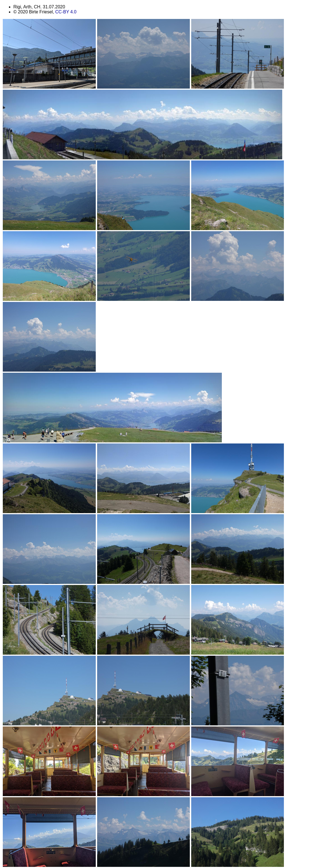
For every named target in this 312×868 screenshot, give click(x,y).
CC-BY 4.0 (66, 12)
